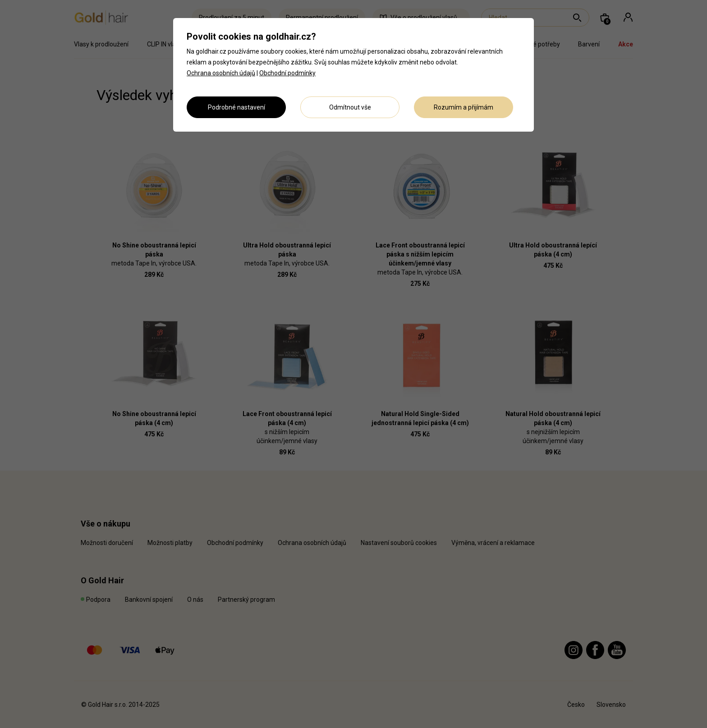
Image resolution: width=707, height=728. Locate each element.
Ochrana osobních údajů (221, 73)
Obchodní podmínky (287, 73)
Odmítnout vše (350, 107)
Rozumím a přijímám (464, 107)
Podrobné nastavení (236, 107)
